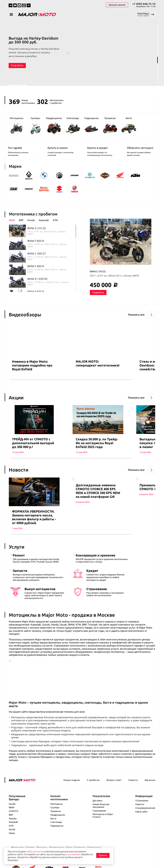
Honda (12, 817)
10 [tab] (134, 269)
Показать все (136, 321)
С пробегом (93, 794)
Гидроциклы (57, 839)
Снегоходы (56, 835)
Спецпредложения (145, 821)
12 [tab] (142, 269)
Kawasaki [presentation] (44, 226)
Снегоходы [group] (73, 125)
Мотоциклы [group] (17, 126)
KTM (11, 839)
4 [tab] (158, 52)
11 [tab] (138, 269)
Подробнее (17, 65)
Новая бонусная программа (101, 819)
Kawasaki (13, 835)
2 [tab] (158, 36)
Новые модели (72, 794)
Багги (53, 832)
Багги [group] (129, 126)
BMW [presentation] (12, 226)
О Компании (142, 814)
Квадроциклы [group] (54, 125)
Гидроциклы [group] (91, 126)
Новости (133, 794)
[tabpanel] (82, 55)
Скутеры (55, 821)
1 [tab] (158, 28)
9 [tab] (129, 269)
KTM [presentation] (55, 226)
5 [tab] (158, 60)
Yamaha (13, 832)
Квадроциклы (58, 828)
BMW (12, 821)
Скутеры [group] (35, 126)
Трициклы (56, 825)
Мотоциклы (57, 817)
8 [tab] (125, 269)
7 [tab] (158, 76)
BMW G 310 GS (98, 278)
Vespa (12, 847)
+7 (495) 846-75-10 (144, 4)
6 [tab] (158, 68)
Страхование (99, 824)
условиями (74, 854)
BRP (11, 828)
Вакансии (150, 794)
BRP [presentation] (21, 226)
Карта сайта (141, 825)
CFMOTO (14, 825)
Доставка (97, 814)
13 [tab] (147, 269)
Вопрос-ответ (114, 794)
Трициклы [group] (110, 125)
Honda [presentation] (31, 226)
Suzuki (12, 843)
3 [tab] (158, 44)
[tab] (14, 226)
